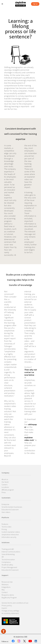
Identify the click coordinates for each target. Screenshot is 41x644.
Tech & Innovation (8, 559)
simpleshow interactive (10, 535)
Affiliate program (8, 490)
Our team (5, 482)
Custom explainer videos (11, 532)
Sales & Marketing (8, 554)
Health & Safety (7, 565)
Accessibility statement (10, 613)
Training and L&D (8, 549)
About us (5, 479)
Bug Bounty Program (9, 598)
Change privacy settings (10, 611)
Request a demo (8, 595)
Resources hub (7, 582)
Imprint (4, 608)
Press (4, 492)
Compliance (6, 562)
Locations (5, 487)
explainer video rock (29, 439)
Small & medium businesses (12, 507)
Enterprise (5, 504)
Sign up (35, 4)
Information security (9, 537)
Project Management (9, 567)
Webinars (5, 584)
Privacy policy (7, 605)
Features (5, 524)
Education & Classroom (10, 510)
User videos (6, 512)
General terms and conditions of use (15, 603)
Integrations (6, 587)
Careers (5, 485)
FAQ (3, 590)
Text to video (7, 527)
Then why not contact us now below (31, 372)
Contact (5, 592)
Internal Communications (11, 552)
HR (3, 557)
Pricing (4, 529)
